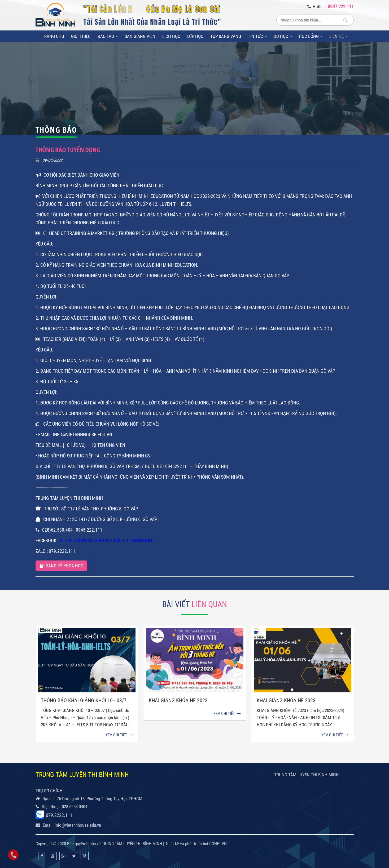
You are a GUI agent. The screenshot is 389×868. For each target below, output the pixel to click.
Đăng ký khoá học (61, 566)
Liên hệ (338, 36)
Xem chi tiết (119, 735)
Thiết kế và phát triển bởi (187, 844)
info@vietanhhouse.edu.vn (78, 825)
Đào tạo (108, 36)
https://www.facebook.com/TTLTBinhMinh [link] (106, 540)
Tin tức (257, 36)
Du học (283, 36)
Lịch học (171, 36)
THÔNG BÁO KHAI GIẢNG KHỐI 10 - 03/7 (84, 700)
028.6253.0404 (75, 807)
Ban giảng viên (140, 36)
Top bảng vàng (226, 36)
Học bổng (311, 36)
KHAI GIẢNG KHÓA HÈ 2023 (286, 700)
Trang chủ (53, 36)
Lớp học (195, 36)
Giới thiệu (81, 36)
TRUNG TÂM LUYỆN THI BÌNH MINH (307, 775)
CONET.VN (218, 844)
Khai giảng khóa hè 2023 (178, 700)
